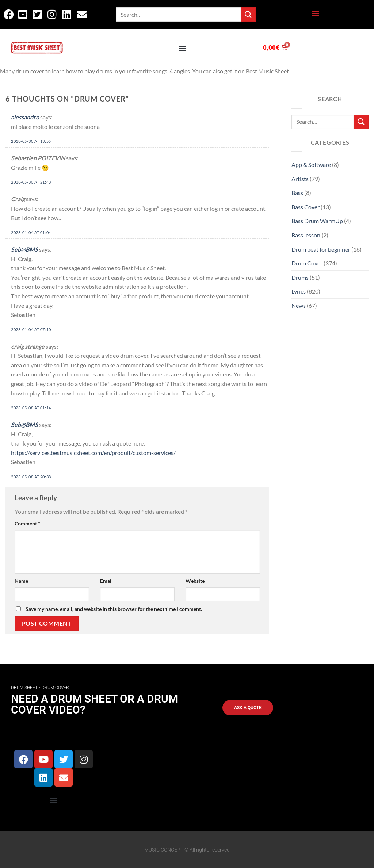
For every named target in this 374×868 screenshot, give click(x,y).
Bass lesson (306, 235)
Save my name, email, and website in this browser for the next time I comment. (114, 609)
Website (195, 581)
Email (106, 581)
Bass (297, 193)
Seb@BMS (24, 249)
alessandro (25, 117)
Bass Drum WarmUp (317, 221)
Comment (27, 523)
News (299, 305)
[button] (315, 13)
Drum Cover (307, 263)
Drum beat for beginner (321, 249)
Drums (300, 277)
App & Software (311, 165)
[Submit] (248, 14)
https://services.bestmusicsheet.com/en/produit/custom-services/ (93, 453)
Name (21, 581)
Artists (300, 179)
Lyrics (299, 291)
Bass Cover (306, 207)
